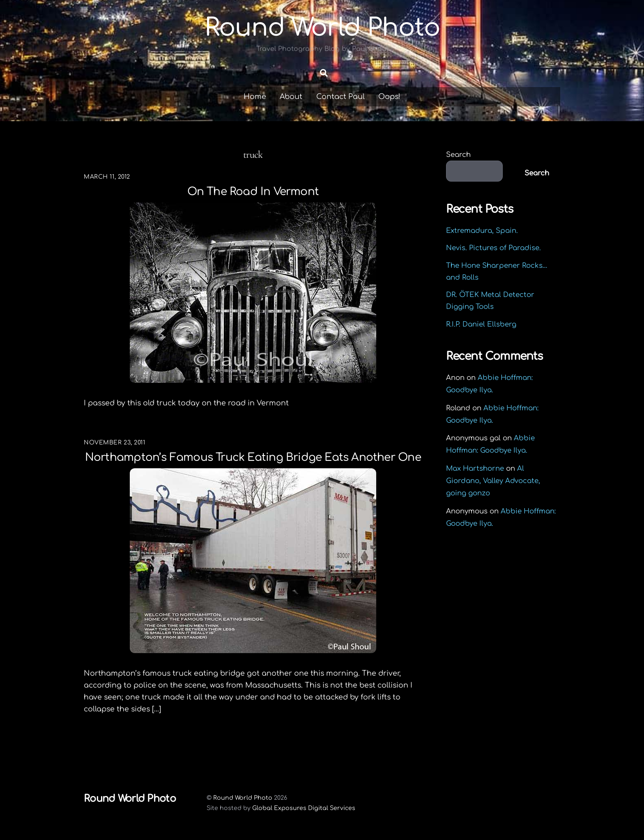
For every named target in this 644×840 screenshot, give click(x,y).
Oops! (389, 97)
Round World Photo (243, 798)
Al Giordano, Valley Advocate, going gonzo (493, 481)
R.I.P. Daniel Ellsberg (481, 324)
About (291, 97)
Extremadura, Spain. (482, 231)
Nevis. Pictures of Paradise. (493, 248)
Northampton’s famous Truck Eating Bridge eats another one (253, 457)
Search (458, 155)
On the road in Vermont (253, 192)
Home (255, 97)
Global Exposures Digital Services (304, 808)
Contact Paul (340, 97)
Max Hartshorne (475, 468)
